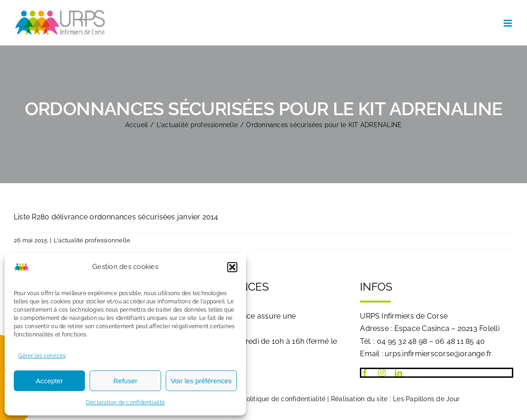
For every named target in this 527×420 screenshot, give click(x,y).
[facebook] (365, 373)
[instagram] (382, 373)
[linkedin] (398, 373)
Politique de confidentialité (284, 399)
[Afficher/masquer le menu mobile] (508, 23)
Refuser (126, 381)
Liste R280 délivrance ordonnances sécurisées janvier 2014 (116, 217)
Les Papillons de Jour (426, 399)
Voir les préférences (201, 381)
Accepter (49, 381)
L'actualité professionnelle (92, 240)
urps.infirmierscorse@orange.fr (438, 354)
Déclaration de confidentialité (125, 403)
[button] (232, 267)
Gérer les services (42, 356)
